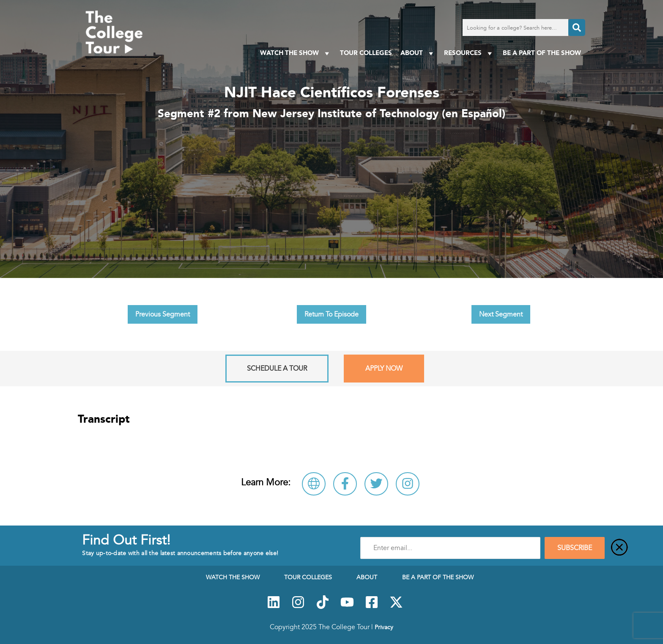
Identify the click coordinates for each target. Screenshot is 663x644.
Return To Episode (331, 314)
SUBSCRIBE (575, 548)
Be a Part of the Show (542, 53)
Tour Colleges (366, 53)
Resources (469, 53)
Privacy (384, 627)
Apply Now (384, 369)
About (418, 53)
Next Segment (501, 314)
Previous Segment (163, 314)
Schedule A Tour (277, 369)
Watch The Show (296, 53)
